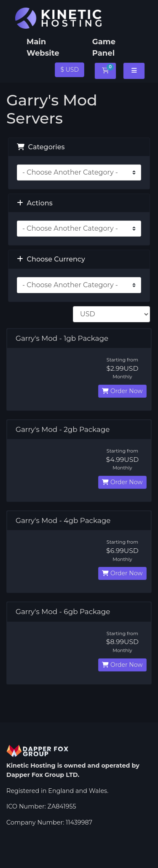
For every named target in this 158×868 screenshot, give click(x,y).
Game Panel (104, 47)
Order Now (122, 391)
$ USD (70, 70)
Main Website (43, 47)
